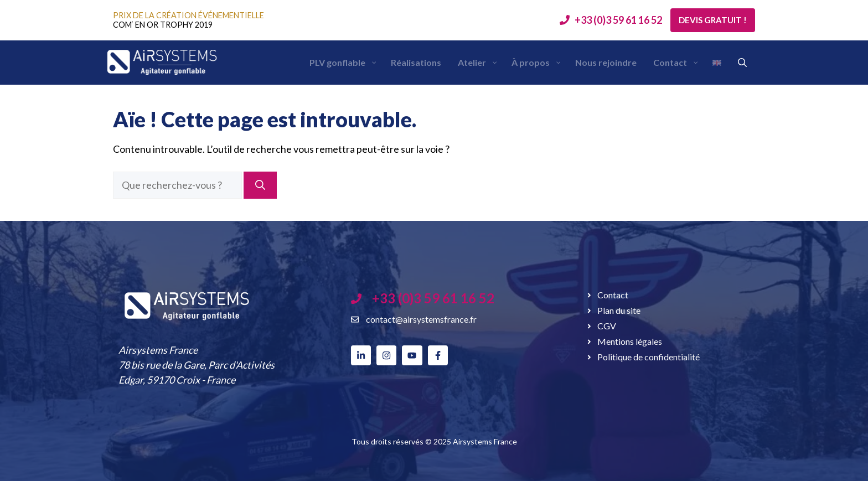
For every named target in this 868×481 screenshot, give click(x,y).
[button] (742, 63)
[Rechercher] (260, 185)
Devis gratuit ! (713, 20)
